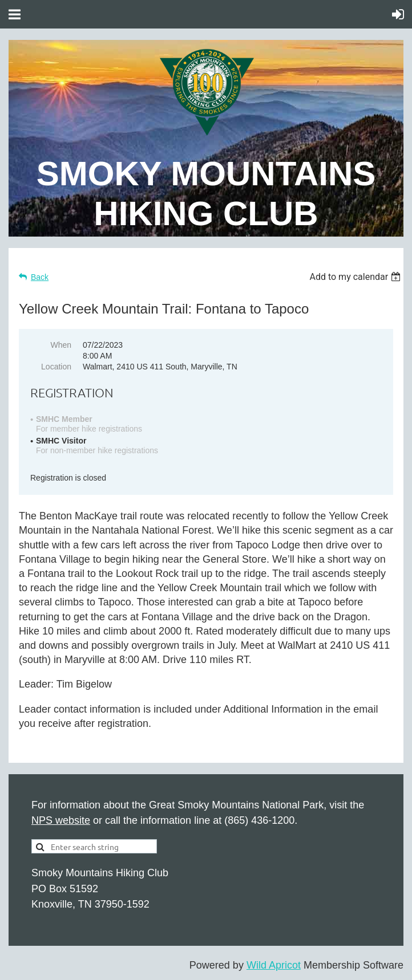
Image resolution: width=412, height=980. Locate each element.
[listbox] (356, 277)
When (61, 345)
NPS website (61, 820)
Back (40, 277)
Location (56, 367)
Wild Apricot (274, 965)
